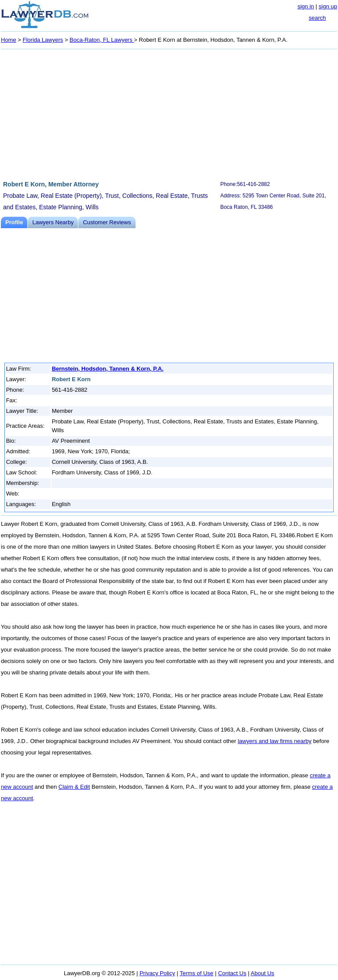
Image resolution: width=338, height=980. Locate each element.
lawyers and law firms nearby (275, 741)
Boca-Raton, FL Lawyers (102, 40)
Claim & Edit (74, 787)
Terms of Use (197, 973)
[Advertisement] (169, 113)
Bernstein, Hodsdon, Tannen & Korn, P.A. (108, 369)
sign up (328, 6)
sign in (306, 6)
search (317, 18)
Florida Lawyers (43, 40)
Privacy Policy (157, 973)
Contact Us (232, 973)
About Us (263, 973)
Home (9, 40)
